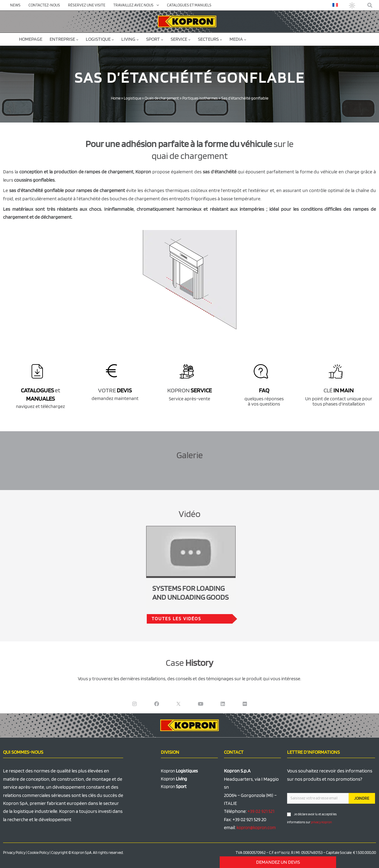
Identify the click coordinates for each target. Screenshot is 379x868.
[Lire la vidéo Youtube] (191, 551)
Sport (155, 39)
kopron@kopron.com (258, 827)
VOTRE (115, 390)
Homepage (31, 39)
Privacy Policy (14, 853)
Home (111, 98)
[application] (156, 5)
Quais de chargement (162, 98)
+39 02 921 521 (261, 811)
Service (181, 39)
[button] (370, 5)
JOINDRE (362, 798)
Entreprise (64, 39)
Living (130, 39)
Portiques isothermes (203, 98)
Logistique (100, 39)
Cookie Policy (38, 853)
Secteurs (210, 39)
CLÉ (339, 390)
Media (238, 39)
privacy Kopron (321, 822)
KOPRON (190, 390)
